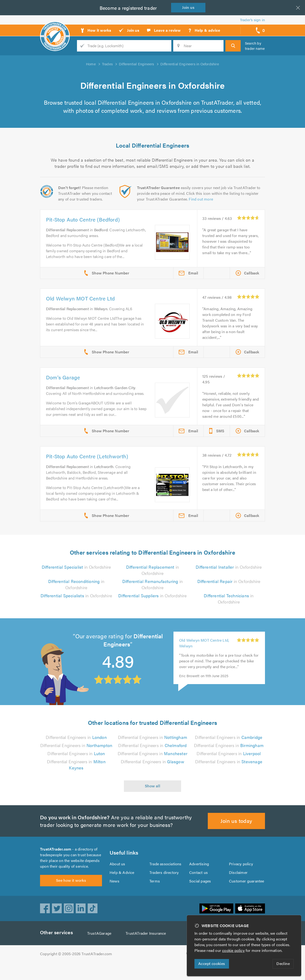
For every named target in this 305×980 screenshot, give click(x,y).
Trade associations (165, 864)
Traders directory (164, 872)
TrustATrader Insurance (146, 933)
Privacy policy (241, 864)
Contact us (198, 872)
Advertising (199, 864)
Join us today (236, 821)
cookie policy (233, 950)
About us (117, 864)
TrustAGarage (99, 933)
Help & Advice (122, 872)
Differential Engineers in (76, 737)
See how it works (71, 880)
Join (188, 7)
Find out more (201, 199)
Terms (155, 881)
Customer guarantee (247, 881)
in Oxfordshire (76, 567)
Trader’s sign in (252, 20)
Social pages (200, 881)
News (114, 881)
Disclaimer (238, 872)
